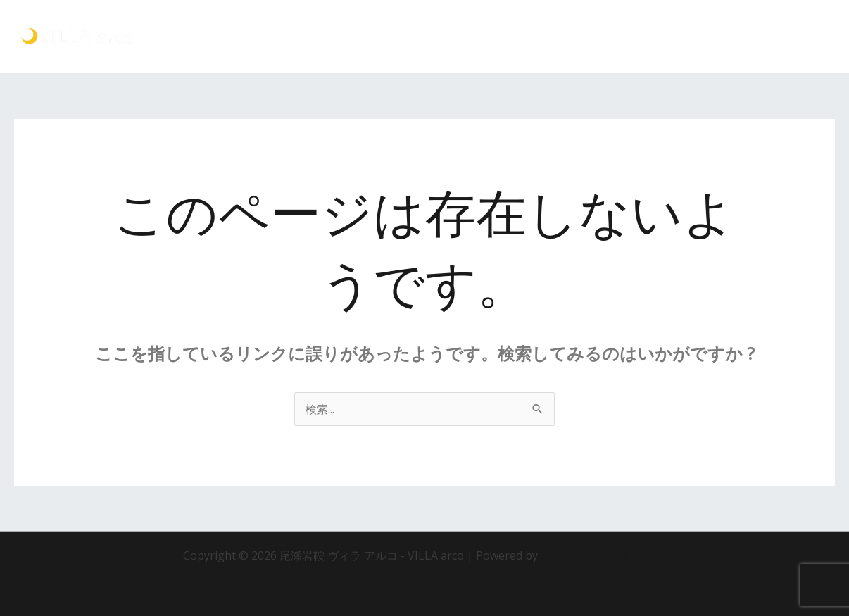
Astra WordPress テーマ (604, 555)
